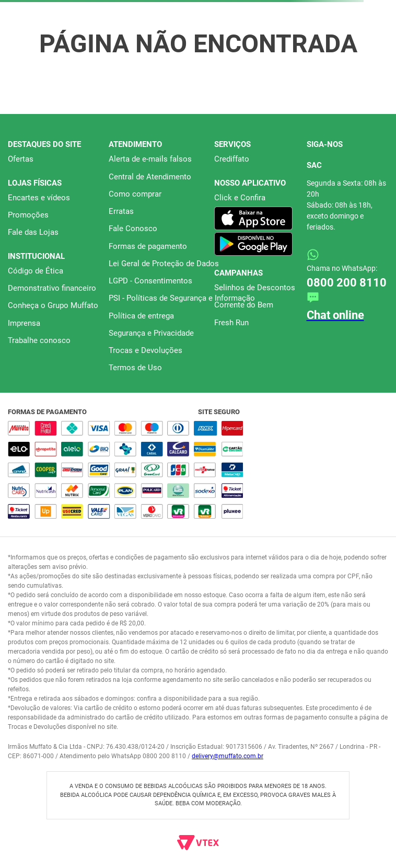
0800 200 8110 (347, 283)
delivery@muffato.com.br (228, 756)
